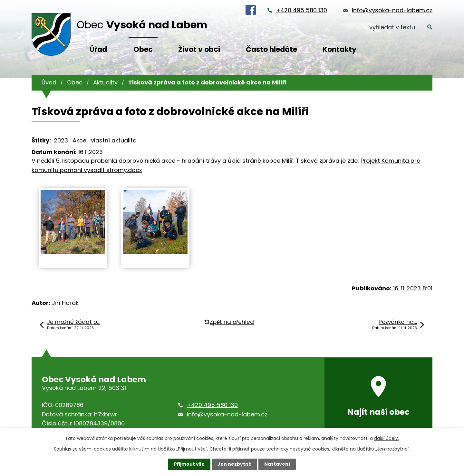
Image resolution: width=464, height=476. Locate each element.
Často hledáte (271, 49)
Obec (143, 49)
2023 (61, 140)
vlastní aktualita (114, 140)
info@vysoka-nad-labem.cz (392, 10)
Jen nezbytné (234, 464)
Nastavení (277, 464)
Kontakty (339, 49)
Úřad (98, 49)
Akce (79, 140)
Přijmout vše (189, 464)
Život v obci (199, 49)
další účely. (387, 438)
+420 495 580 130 (302, 10)
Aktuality (105, 82)
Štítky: (41, 140)
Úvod (49, 82)
